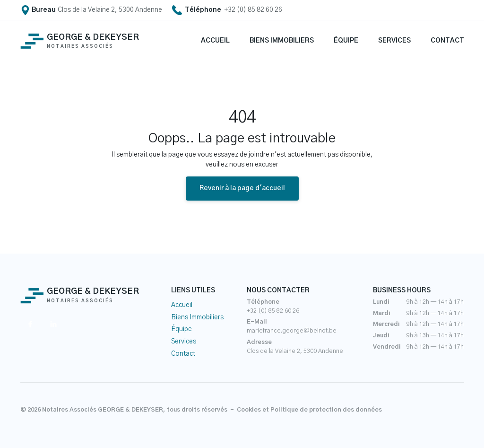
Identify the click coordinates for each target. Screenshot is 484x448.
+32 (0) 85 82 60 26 (273, 311)
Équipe (181, 329)
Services (184, 342)
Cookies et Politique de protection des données (309, 410)
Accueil (182, 305)
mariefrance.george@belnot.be (292, 331)
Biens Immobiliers (197, 317)
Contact (183, 354)
